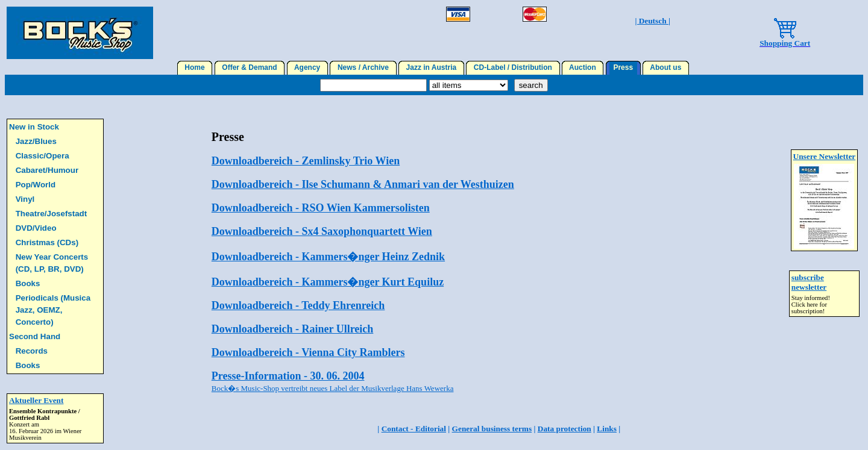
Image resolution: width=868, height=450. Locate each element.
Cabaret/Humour (47, 170)
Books (28, 283)
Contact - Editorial (414, 429)
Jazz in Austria (431, 67)
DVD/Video (36, 228)
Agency (307, 67)
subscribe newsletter (809, 282)
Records (32, 351)
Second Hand (35, 336)
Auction (583, 67)
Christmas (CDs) (47, 242)
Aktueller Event (36, 400)
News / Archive (363, 67)
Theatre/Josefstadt (52, 214)
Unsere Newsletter (825, 156)
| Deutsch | (652, 21)
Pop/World (36, 185)
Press (623, 67)
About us (666, 67)
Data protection (565, 429)
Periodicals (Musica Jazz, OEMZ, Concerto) (53, 310)
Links (607, 429)
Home (195, 67)
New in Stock (34, 127)
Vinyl (25, 199)
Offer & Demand (250, 67)
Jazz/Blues (36, 141)
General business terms (492, 429)
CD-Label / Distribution (513, 67)
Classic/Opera (42, 156)
